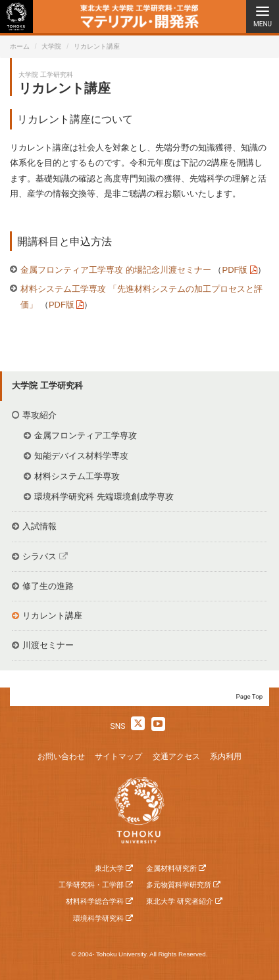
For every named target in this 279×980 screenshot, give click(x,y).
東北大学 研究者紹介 (180, 901)
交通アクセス (176, 757)
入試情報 (39, 526)
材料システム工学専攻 (77, 476)
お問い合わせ (61, 757)
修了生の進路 (48, 586)
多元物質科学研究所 (179, 885)
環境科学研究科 (98, 918)
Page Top (250, 696)
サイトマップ (118, 757)
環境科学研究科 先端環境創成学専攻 (104, 497)
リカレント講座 (52, 616)
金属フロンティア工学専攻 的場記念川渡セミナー (117, 270)
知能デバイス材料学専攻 (81, 456)
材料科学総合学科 (95, 901)
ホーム (20, 46)
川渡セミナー (48, 645)
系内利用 (226, 757)
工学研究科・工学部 (91, 885)
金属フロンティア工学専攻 (86, 435)
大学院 (51, 46)
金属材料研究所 (171, 868)
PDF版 (235, 270)
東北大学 (109, 868)
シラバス (39, 556)
